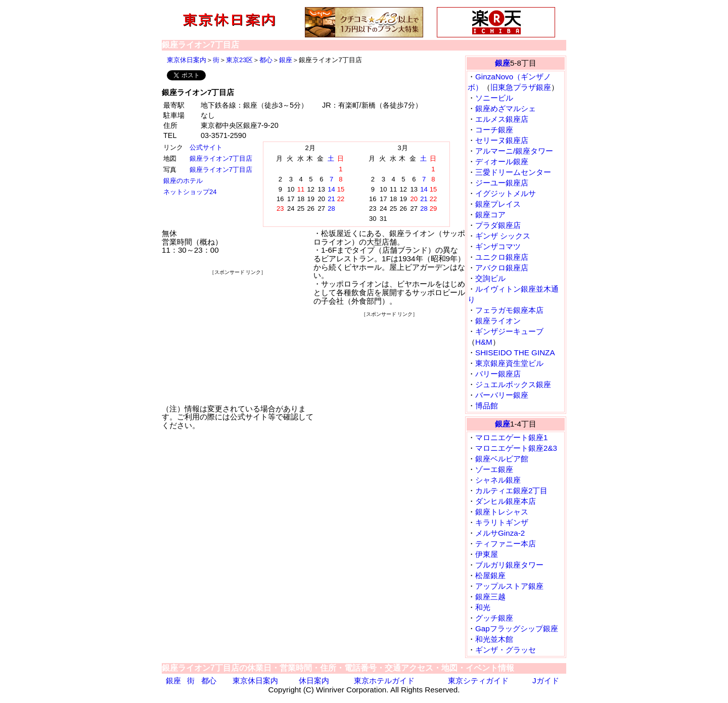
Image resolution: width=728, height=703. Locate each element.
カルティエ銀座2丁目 (511, 490)
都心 (266, 60)
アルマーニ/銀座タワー (514, 151)
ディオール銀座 (502, 161)
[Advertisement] (238, 340)
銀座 (286, 60)
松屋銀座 (490, 575)
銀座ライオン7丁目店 (221, 158)
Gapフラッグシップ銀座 (517, 628)
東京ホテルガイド (384, 681)
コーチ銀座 (494, 130)
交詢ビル (490, 278)
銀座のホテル (183, 181)
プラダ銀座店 (498, 225)
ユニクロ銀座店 (502, 257)
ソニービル (494, 98)
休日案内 (314, 681)
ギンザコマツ (498, 246)
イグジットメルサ (506, 193)
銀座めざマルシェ (506, 108)
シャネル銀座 (498, 480)
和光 (483, 607)
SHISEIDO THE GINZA (515, 353)
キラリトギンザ (502, 522)
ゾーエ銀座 (494, 469)
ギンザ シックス (503, 236)
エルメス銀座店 (502, 119)
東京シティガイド (478, 681)
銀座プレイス (498, 204)
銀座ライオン (498, 321)
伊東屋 (487, 554)
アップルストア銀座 (509, 586)
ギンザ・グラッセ (506, 650)
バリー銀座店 (498, 374)
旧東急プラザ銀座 (521, 87)
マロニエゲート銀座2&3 (516, 448)
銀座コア (490, 215)
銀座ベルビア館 (502, 459)
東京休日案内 (187, 60)
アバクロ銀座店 (502, 268)
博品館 (487, 406)
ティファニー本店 (506, 544)
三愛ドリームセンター (513, 172)
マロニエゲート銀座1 (511, 437)
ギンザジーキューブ (509, 331)
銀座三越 (490, 597)
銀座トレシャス (502, 512)
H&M (484, 342)
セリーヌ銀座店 (502, 140)
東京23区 (239, 60)
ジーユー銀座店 (502, 183)
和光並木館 (494, 639)
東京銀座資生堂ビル (509, 363)
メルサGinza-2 (500, 533)
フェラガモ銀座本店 (509, 310)
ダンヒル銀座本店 (506, 501)
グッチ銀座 (494, 618)
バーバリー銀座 (502, 395)
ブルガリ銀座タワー (509, 565)
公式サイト (206, 147)
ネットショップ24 (190, 192)
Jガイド (546, 681)
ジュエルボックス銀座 (513, 384)
